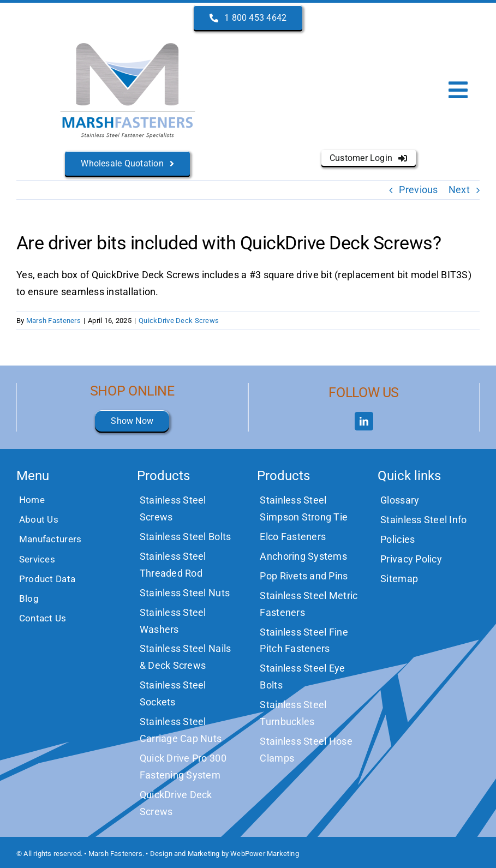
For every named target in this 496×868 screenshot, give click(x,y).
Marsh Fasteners (53, 321)
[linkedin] (364, 421)
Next (459, 190)
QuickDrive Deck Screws (179, 321)
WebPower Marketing (265, 854)
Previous (418, 190)
